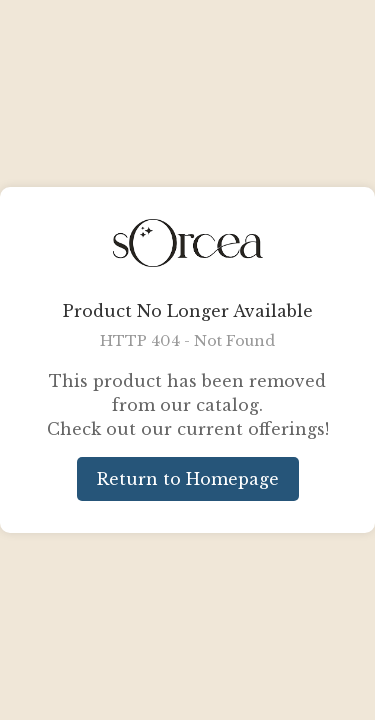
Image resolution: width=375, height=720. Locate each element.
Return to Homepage (188, 479)
